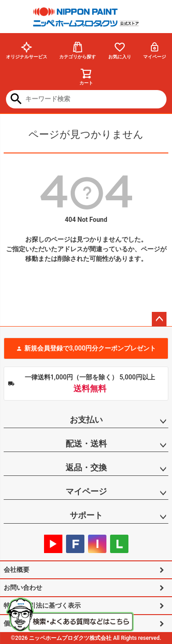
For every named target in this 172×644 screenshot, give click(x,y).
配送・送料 (86, 443)
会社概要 (17, 570)
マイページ (155, 50)
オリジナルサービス (27, 50)
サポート (86, 515)
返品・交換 (86, 467)
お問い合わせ (23, 588)
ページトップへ (159, 319)
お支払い (86, 420)
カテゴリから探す (78, 50)
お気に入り (120, 50)
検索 (16, 100)
